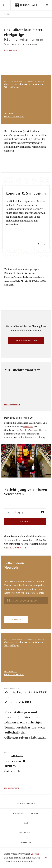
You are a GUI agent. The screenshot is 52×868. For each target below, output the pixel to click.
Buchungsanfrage (12, 405)
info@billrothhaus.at (14, 116)
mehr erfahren (10, 51)
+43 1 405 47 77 (10, 113)
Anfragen (25, 521)
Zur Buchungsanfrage (26, 340)
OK (47, 858)
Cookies (35, 854)
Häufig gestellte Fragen (26, 813)
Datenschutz (26, 833)
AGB (26, 823)
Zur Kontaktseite (12, 788)
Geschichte (28, 427)
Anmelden (16, 620)
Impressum (26, 843)
